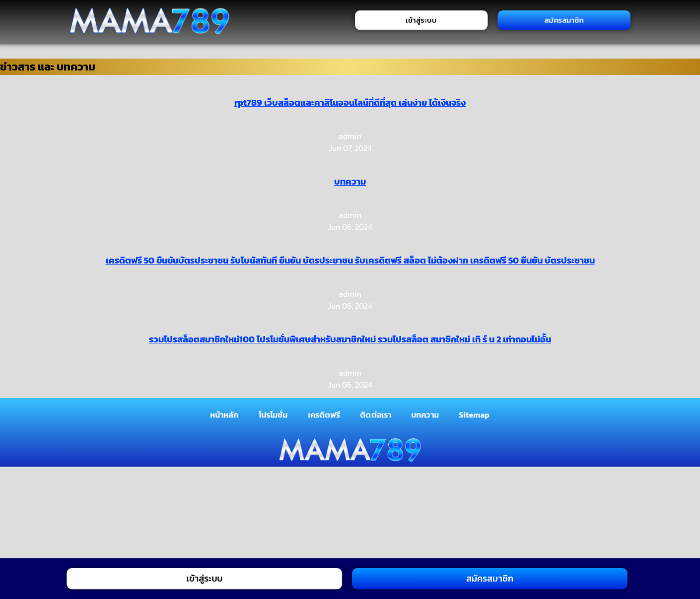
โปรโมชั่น (273, 414)
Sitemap (475, 414)
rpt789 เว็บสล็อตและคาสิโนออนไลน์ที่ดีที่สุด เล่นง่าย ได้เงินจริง (350, 102)
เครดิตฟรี (324, 414)
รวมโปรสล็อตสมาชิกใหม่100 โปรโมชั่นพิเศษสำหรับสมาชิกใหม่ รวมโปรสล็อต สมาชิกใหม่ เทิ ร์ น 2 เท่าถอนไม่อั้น (350, 339)
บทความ (350, 181)
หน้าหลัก (224, 414)
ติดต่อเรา (376, 414)
